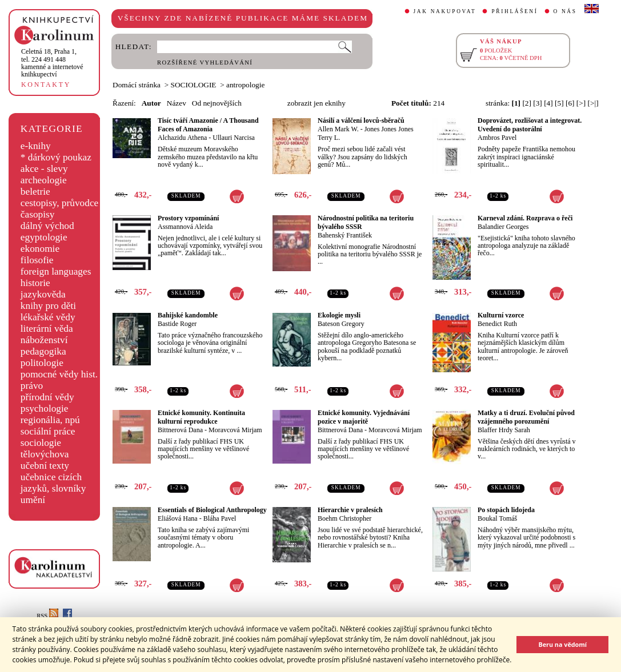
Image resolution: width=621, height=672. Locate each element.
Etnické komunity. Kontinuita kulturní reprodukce (201, 417)
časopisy (38, 214)
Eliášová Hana (178, 518)
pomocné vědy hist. (59, 374)
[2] (527, 103)
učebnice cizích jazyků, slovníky (53, 483)
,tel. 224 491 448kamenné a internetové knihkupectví (52, 63)
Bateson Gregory (341, 324)
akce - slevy (44, 169)
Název (177, 103)
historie (35, 283)
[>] (581, 103)
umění (33, 500)
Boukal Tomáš (497, 518)
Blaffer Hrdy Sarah (504, 430)
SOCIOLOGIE (194, 85)
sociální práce (48, 431)
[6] (570, 103)
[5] (559, 103)
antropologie (245, 85)
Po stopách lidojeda (506, 510)
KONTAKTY (46, 84)
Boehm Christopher (344, 518)
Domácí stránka (137, 85)
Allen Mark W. (338, 129)
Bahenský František (345, 235)
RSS (47, 616)
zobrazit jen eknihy (316, 103)
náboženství (44, 340)
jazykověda (43, 294)
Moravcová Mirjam (235, 430)
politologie (42, 363)
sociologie (41, 443)
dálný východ (47, 226)
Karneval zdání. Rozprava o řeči (525, 218)
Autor (151, 103)
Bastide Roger (177, 324)
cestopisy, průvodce (60, 203)
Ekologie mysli (339, 315)
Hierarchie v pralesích (350, 510)
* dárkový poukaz (56, 157)
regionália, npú (50, 420)
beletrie (35, 192)
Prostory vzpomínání (188, 218)
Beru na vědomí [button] (562, 644)
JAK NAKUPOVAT (445, 11)
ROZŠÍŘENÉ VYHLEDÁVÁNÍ (205, 63)
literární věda (47, 329)
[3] (538, 103)
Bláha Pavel (220, 518)
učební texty (45, 466)
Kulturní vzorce (501, 315)
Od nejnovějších (217, 103)
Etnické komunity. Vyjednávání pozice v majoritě (364, 417)
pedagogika (43, 351)
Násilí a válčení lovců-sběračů (361, 120)
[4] (548, 103)
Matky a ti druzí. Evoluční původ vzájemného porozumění (526, 417)
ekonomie (40, 249)
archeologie (44, 180)
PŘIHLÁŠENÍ (514, 11)
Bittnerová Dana (180, 430)
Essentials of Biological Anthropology (212, 510)
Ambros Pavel (497, 138)
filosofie (37, 260)
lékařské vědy (48, 317)
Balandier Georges (503, 227)
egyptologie (44, 237)
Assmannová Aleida (185, 227)
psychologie (45, 409)
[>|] (593, 103)
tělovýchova (45, 454)
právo (32, 386)
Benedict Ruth (497, 324)
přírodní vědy (47, 397)
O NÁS (565, 11)
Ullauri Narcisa (234, 138)
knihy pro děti (48, 306)
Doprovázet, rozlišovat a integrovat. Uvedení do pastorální (530, 125)
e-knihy (36, 146)
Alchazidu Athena (182, 138)
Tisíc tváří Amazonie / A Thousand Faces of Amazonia (208, 125)
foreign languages (56, 271)
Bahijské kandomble (188, 315)
